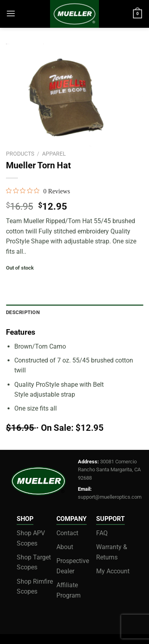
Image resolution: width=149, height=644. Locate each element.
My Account (113, 571)
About (65, 547)
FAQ (102, 533)
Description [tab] (23, 312)
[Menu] (11, 13)
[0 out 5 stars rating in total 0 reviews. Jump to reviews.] (38, 191)
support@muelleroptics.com (110, 497)
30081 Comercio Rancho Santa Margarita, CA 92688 (109, 470)
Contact (67, 533)
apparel (54, 154)
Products (20, 154)
